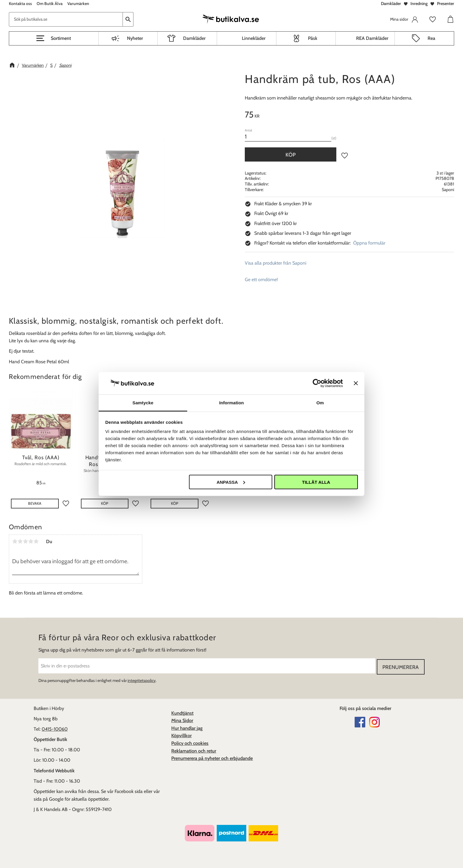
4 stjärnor (31, 541)
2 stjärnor (20, 541)
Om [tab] (320, 403)
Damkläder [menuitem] (194, 38)
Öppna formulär (369, 243)
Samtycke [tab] (143, 403)
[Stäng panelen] (356, 383)
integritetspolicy (142, 680)
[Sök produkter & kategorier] (66, 19)
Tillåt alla (316, 482)
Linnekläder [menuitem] (254, 38)
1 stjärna (15, 541)
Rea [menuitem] (431, 38)
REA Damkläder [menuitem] (372, 38)
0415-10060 (55, 728)
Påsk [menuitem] (313, 38)
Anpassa (231, 482)
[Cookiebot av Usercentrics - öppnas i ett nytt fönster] (317, 383)
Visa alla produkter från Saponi (275, 263)
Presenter (446, 4)
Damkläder (391, 4)
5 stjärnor (36, 541)
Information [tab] (231, 403)
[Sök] (128, 19)
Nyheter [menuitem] (135, 38)
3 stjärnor (25, 541)
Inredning (419, 4)
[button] (54, 38)
